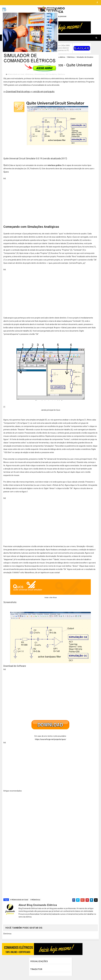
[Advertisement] (51, 201)
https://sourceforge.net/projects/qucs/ (51, 740)
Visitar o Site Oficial (51, 598)
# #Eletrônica (35, 900)
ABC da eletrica (59, 57)
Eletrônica (71, 57)
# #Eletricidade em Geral (19, 900)
